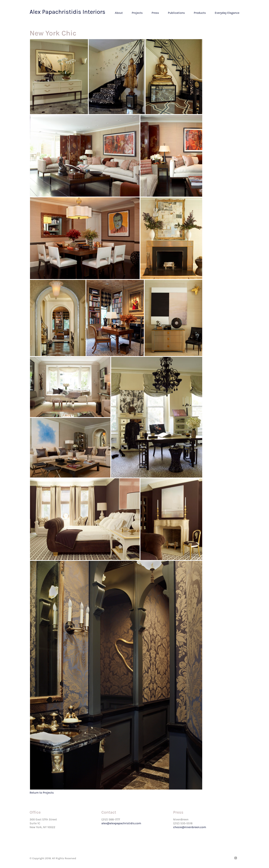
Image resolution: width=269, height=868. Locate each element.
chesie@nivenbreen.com (190, 827)
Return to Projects (42, 793)
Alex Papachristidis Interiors (67, 12)
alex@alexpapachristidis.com (121, 823)
